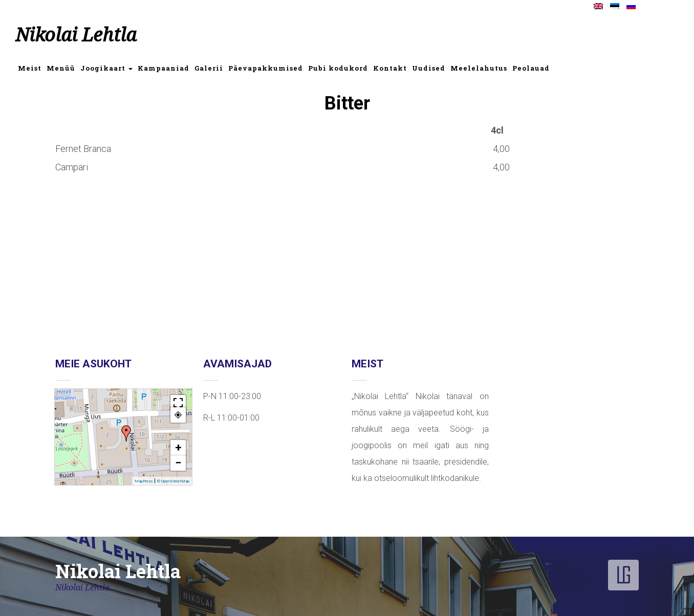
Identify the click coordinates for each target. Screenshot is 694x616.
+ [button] (178, 447)
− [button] (178, 463)
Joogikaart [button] (106, 68)
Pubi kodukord (338, 68)
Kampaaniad (164, 68)
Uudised (429, 68)
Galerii (209, 68)
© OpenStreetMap (173, 481)
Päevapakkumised (266, 68)
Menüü (61, 68)
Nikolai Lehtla (76, 35)
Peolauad (531, 68)
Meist (30, 68)
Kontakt (390, 68)
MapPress (144, 481)
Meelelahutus (479, 68)
